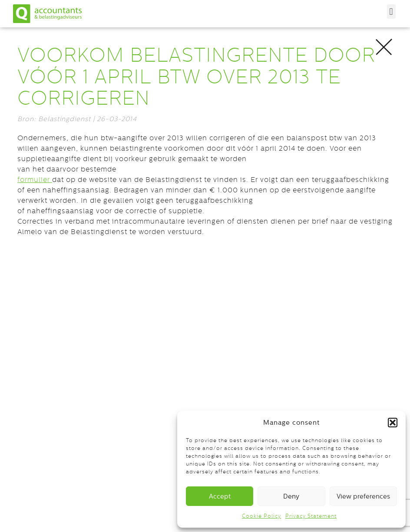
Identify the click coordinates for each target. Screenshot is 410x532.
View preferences (363, 496)
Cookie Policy (261, 516)
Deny (291, 496)
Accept (220, 496)
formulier (35, 180)
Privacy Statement (311, 516)
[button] (393, 423)
